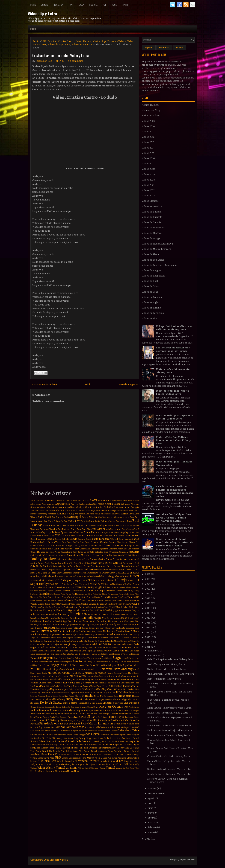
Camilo (73, 539)
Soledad (121, 738)
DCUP (125, 555)
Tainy (76, 745)
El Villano (92, 584)
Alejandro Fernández (48, 507)
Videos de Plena (150, 254)
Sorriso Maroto (111, 742)
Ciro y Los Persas (53, 552)
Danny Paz (69, 563)
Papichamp (82, 710)
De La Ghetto (43, 566)
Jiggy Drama (68, 621)
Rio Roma (115, 724)
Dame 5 (110, 559)
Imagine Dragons (132, 610)
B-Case (64, 521)
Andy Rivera (106, 514)
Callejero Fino (110, 536)
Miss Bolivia (129, 689)
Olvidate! (107, 703)
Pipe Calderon (61, 717)
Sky (65, 738)
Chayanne (92, 545)
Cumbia (44, 5)
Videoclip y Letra (42, 13)
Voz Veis (97, 764)
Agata (88, 504)
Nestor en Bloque (44, 699)
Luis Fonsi (79, 661)
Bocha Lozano (128, 529)
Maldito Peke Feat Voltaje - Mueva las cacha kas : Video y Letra (173, 440)
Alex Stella (104, 507)
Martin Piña (56, 679)
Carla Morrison (125, 539)
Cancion (52, 41)
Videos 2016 (148, 158)
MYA (121, 662)
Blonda (106, 529)
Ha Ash (119, 607)
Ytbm (137, 768)
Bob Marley (116, 529)
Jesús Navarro (36, 621)
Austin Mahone (113, 517)
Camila (50, 539)
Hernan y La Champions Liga (57, 610)
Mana (62, 669)
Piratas (71, 717)
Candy (89, 539)
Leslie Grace (62, 651)
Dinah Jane (99, 570)
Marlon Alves (93, 676)
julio (150, 803)
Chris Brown (61, 549)
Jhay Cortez (48, 621)
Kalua (89, 631)
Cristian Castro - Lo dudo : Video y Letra (60, 55)
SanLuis (54, 731)
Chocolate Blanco (46, 549)
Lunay (89, 662)
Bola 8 (136, 529)
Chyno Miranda (38, 552)
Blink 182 (98, 529)
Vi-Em (119, 761)
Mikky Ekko (95, 689)
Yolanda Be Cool (122, 768)
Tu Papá (50, 758)
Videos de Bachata (152, 212)
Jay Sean (62, 618)
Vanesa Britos (87, 761)
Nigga (124, 699)
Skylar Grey (73, 738)
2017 (148, 618)
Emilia (55, 587)
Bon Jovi (34, 532)
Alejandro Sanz (67, 507)
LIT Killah (109, 638)
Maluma (38, 669)
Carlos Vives (54, 542)
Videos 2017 (148, 164)
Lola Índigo (134, 651)
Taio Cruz (83, 745)
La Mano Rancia (119, 641)
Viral (85, 764)
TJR (71, 745)
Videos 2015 (148, 153)
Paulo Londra (78, 714)
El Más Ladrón (54, 580)
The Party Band (39, 751)
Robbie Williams (127, 724)
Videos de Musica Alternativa (157, 244)
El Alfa (45, 576)
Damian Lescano (124, 559)
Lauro (40, 651)
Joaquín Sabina (96, 621)
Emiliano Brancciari (66, 588)
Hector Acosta (36, 610)
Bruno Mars (90, 532)
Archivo (180, 48)
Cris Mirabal (40, 555)
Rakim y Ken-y (59, 720)
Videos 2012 (148, 137)
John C (120, 621)
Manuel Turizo (94, 669)
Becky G (102, 525)
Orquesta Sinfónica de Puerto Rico (59, 707)
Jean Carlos (70, 618)
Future (131, 597)
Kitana (54, 638)
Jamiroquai (134, 614)
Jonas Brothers (59, 625)
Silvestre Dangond (117, 735)
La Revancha (89, 644)
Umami (65, 758)
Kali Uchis (82, 631)
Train (115, 755)
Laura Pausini (125, 648)
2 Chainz (58, 501)
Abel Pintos (104, 501)
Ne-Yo (103, 696)
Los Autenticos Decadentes (60, 654)
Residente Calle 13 (121, 720)
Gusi (51, 607)
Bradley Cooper (45, 532)
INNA (100, 610)
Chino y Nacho (113, 545)
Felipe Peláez (93, 594)
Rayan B (81, 720)
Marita (33, 676)
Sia (102, 735)
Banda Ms (54, 526)
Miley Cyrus (107, 689)
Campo (81, 539)
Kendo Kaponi (91, 635)
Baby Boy (85, 521)
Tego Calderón (42, 748)
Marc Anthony (123, 669)
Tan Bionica (108, 745)
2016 (148, 623)
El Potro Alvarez (106, 580)
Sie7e (107, 735)
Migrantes (55, 689)
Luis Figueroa (67, 662)
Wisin (41, 768)
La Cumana (46, 641)
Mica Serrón (84, 686)
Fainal (118, 591)
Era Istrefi (112, 588)
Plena (33, 5)
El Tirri (58, 584)
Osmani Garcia (86, 707)
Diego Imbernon (55, 570)
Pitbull (86, 717)
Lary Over (88, 648)
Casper (70, 542)
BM (73, 521)
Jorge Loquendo (88, 625)
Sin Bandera (36, 738)
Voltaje (90, 764)
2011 (44, 41)
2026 (148, 574)
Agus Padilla (98, 504)
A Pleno (74, 501)
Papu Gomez (94, 711)
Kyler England (67, 638)
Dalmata (86, 559)
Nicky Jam (72, 699)
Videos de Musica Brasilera (156, 249)
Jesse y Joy (127, 618)
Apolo (66, 517)
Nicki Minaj (59, 699)
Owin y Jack (105, 707)
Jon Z (49, 625)
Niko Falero (133, 699)
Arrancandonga (97, 517)
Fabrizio (112, 591)
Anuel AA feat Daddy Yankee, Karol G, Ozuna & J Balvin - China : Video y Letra (174, 518)
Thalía (57, 748)
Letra (79, 41)
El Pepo (76, 580)
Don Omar (41, 573)
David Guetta (114, 563)
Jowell (97, 625)
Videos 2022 (148, 190)
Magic (36, 665)
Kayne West (55, 634)
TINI (67, 745)
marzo (152, 822)
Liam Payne (74, 651)
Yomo (132, 768)
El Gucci (134, 576)
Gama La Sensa (49, 601)
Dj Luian (133, 570)
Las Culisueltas (100, 648)
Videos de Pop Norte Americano (159, 265)
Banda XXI (83, 526)
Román (89, 727)
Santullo (62, 731)
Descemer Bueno (105, 566)
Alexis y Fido (63, 510)
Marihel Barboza (114, 673)
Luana (98, 658)
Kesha (112, 634)
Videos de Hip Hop (152, 233)
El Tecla (52, 584)
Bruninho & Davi (76, 532)
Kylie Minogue (80, 638)
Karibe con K (110, 631)
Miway (49, 693)
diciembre (154, 651)
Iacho (105, 610)
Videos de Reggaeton (153, 276)
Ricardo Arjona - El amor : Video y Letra (168, 735)
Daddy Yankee (43, 559)
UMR (58, 758)
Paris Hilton (116, 711)
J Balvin (75, 614)
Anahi (97, 514)
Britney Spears (60, 532)
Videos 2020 (148, 180)
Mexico (87, 41)
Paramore (105, 710)
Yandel (111, 768)
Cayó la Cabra (79, 542)
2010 (148, 839)
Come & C (107, 552)
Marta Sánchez (118, 676)
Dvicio (98, 573)
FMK (85, 591)
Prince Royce (116, 717)
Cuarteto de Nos (76, 555)
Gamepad (61, 601)
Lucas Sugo (111, 658)
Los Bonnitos (81, 654)
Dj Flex (126, 570)
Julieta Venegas (127, 628)
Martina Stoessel (117, 679)
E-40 (118, 573)
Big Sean (66, 529)
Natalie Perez (58, 696)
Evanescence (77, 591)
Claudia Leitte (66, 552)
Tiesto (111, 751)
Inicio (33, 29)
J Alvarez (63, 614)
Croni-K (63, 555)
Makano (99, 665)
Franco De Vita (68, 597)
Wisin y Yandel (56, 768)
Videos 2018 (148, 169)
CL (53, 536)
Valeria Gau (48, 761)
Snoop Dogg (85, 738)
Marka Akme (78, 676)
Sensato (57, 735)
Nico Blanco (86, 699)
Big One (58, 529)
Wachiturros (108, 764)
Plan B (94, 717)
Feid (74, 594)
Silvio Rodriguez (132, 735)
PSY (126, 707)
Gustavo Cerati (71, 607)
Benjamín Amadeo (124, 526)
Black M (90, 529)
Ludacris (44, 662)
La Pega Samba (77, 644)
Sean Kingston (72, 731)
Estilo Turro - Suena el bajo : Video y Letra (170, 730)
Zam (32, 771)
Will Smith (119, 764)
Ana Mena (90, 514)
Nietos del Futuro (114, 699)
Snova (95, 738)
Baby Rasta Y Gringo (99, 521)
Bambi (46, 526)
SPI (130, 727)
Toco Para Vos (50, 754)
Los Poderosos (77, 658)
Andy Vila (116, 514)
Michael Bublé (108, 686)
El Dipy (111, 576)
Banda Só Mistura (68, 526)
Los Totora (89, 658)
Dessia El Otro (121, 566)
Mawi (91, 683)
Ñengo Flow (73, 771)
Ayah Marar (49, 521)
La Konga (90, 641)
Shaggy (82, 735)
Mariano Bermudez (95, 673)
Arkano (85, 517)
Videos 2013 (148, 142)
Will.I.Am (129, 764)
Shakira (93, 734)
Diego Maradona (68, 570)
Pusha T (34, 720)
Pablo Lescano (54, 710)
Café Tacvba (69, 536)
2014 (148, 632)
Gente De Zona (76, 600)
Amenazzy (43, 514)
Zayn (37, 771)
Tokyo (63, 755)
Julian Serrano (112, 628)
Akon (128, 504)
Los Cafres (93, 654)
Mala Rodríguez (110, 665)
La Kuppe (100, 641)
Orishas (40, 707)
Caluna (121, 536)
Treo (121, 755)
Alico (98, 511)
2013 (148, 637)
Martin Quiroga (71, 680)
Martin (130, 676)
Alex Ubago (114, 507)
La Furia (65, 641)
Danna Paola (44, 563)
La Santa (115, 644)
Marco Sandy (42, 673)
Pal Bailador (70, 710)
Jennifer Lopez (94, 618)
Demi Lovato (76, 566)
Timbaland (119, 751)
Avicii (132, 517)
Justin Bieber (50, 631)
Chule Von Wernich (131, 549)
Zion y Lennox (47, 771)
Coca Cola (89, 552)
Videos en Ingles (151, 302)
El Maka (34, 580)
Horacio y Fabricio (89, 610)
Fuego (124, 597)
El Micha (43, 580)
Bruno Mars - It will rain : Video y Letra (168, 713)
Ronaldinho (98, 727)
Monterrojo (80, 693)
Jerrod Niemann (114, 618)
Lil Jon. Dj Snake (94, 651)
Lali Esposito (48, 647)
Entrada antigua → (128, 384)
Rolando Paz (49, 727)
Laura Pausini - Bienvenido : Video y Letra (169, 708)
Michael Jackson (123, 686)
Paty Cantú (36, 714)
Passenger (135, 711)
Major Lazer (78, 665)
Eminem (80, 587)
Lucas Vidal (127, 658)
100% (33, 501)
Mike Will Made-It (82, 689)
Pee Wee (101, 714)
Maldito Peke (134, 665)
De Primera (55, 566)
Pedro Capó (92, 714)
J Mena (86, 614)
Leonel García (49, 651)
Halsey (126, 607)
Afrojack (51, 504)
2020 (148, 603)
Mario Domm (134, 673)
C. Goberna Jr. (46, 536)
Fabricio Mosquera (97, 591)
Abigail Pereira (116, 501)
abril (151, 818)
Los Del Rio (130, 654)
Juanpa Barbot (88, 628)
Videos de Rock (150, 281)
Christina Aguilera (99, 549)
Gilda (57, 604)
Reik (96, 720)
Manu (83, 669)
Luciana (34, 662)
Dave (89, 563)
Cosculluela (133, 552)
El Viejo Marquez (80, 584)
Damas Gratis (97, 559)
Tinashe (127, 751)
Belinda (112, 526)
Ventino (111, 761)
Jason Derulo (36, 618)
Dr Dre (60, 573)
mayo (151, 813)
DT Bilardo (134, 555)
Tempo (51, 748)
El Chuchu (103, 576)
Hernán (76, 610)
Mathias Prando (53, 683)
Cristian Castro (66, 41)
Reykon (35, 724)
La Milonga (132, 641)
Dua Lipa (91, 573)
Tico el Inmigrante (99, 751)
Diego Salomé (85, 569)
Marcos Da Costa (59, 673)
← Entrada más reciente (45, 384)
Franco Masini (81, 597)
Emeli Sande (35, 588)
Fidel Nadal (130, 594)
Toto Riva (97, 755)
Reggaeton (58, 5)
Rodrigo (40, 727)
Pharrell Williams (124, 714)
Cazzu (88, 542)
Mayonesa (112, 683)
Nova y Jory (90, 703)
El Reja (121, 580)
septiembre (155, 793)
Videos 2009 (148, 121)
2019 (148, 608)
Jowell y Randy (108, 624)
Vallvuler (61, 761)
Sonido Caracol (133, 738)
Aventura (125, 517)
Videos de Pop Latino (59, 44)
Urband (83, 758)
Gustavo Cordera (87, 607)
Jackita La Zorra (98, 614)
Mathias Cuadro (38, 683)
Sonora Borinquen (97, 742)
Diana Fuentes (41, 570)
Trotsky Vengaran (38, 758)
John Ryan (42, 625)
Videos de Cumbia (151, 222)
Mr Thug (103, 693)
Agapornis (63, 504)
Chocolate (34, 549)
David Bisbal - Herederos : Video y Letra (169, 726)
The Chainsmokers (106, 748)
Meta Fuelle (54, 686)
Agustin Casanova (115, 504)
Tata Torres (127, 745)
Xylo (87, 768)
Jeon (105, 618)
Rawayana (72, 720)
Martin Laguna (43, 680)
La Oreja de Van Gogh (60, 644)
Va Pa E (98, 758)
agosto (152, 798)
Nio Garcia (35, 703)
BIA (69, 521)
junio (151, 808)
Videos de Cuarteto (152, 217)
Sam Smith (46, 731)
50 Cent (67, 501)
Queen (42, 720)
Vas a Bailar (103, 761)
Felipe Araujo (82, 594)
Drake (75, 573)
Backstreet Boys (124, 521)
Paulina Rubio (64, 714)
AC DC (86, 501)
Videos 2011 (40, 44)
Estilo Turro (134, 588)
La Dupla (57, 641)
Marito (39, 676)
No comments (76, 61)
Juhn (97, 628)
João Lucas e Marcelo (126, 625)
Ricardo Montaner (70, 724)
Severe (75, 735)
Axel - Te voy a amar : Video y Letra (166, 664)
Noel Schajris (70, 703)
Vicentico (134, 761)
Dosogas (52, 573)
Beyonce (44, 529)
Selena (34, 735)
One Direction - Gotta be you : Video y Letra (171, 674)
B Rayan (57, 521)
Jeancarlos (79, 618)
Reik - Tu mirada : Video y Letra (164, 679)
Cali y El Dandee (85, 536)
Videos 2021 (148, 185)
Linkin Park (118, 651)
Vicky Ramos (37, 764)
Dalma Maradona (74, 559)
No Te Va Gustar (51, 703)
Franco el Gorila (94, 597)
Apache (59, 517)
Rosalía (106, 727)
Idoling (111, 610)
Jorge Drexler (74, 625)
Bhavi (51, 529)
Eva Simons (67, 591)
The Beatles (74, 748)
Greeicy (119, 604)
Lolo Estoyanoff (38, 654)
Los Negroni (46, 658)
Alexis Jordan (50, 511)
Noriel (82, 703)
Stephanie (134, 741)
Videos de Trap (150, 292)
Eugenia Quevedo (54, 591)
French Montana (109, 597)
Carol (64, 542)
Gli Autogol (65, 604)
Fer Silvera (103, 594)
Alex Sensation (92, 507)
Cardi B (115, 539)
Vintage (79, 764)
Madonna (128, 662)
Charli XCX (49, 546)
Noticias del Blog (151, 110)
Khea (130, 635)
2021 (148, 598)
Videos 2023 (148, 196)
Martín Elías (133, 680)
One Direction (131, 703)
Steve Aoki (45, 745)
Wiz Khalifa (72, 768)
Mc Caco (121, 683)
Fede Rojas (66, 594)
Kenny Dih (103, 634)
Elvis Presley (134, 584)
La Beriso (125, 638)
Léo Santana (98, 662)
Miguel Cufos (68, 689)
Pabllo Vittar (134, 707)
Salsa (81, 5)
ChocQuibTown (131, 546)
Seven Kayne (67, 735)
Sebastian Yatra (128, 730)
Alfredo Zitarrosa (78, 511)
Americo (52, 514)
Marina (125, 673)
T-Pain (61, 745)
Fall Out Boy (127, 591)
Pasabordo (126, 711)
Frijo (120, 597)
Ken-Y (81, 634)
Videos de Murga (151, 238)
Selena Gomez (46, 735)
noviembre (154, 656)
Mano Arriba (72, 669)
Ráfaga (125, 727)
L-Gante (100, 638)
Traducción (107, 755)
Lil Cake (82, 651)
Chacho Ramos (108, 542)
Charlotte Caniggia (64, 546)
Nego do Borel (112, 696)
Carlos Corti (42, 542)
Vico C (46, 764)
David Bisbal (98, 563)
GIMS (137, 597)
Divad (107, 570)
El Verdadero (67, 584)
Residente (105, 720)
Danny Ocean (57, 563)
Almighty (114, 511)
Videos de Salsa (150, 286)
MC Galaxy (114, 662)
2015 (148, 627)
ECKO (123, 573)
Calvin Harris (132, 536)
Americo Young (66, 514)
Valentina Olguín (125, 758)
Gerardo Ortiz (110, 601)
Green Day (127, 604)
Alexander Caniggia (130, 507)
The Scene (85, 751)
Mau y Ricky (82, 683)
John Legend (129, 621)
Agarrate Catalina (78, 504)
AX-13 (93, 500)
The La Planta (132, 748)
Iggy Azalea (119, 610)
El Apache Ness (56, 576)
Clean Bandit (78, 552)
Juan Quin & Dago (64, 628)
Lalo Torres (72, 648)
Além (131, 511)
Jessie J (136, 618)
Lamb (80, 648)
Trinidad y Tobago (131, 755)
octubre (153, 789)
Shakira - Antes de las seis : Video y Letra (169, 769)
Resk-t (136, 720)
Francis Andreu (55, 597)
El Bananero (79, 576)
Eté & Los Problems (38, 591)
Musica (96, 41)
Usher (90, 758)
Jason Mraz (46, 618)
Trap (71, 5)
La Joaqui (74, 641)
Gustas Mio (58, 607)
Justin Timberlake (68, 631)
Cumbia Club (98, 555)
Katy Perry (43, 634)
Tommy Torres (73, 755)
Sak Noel (135, 727)
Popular (149, 48)
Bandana (93, 526)
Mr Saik (96, 693)
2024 (148, 584)
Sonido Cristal (38, 741)
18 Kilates (49, 501)
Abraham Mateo (131, 501)
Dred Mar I (83, 573)
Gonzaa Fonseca (97, 604)
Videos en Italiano (151, 308)
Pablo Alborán (38, 710)
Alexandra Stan (37, 511)
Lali (38, 647)
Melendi (45, 686)
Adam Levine (36, 504)
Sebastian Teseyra (110, 731)
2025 (148, 579)
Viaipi (127, 761)
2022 (148, 594)
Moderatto (58, 693)
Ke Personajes (70, 634)
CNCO (59, 535)
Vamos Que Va (71, 761)
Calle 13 (98, 536)
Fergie (122, 594)
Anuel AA (50, 517)
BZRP (78, 521)
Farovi (36, 594)
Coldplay (99, 552)
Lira (127, 651)
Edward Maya (36, 576)
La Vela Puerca (126, 644)
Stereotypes (35, 745)
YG (90, 768)
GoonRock (110, 604)
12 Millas (39, 501)
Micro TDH (40, 689)
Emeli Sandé (46, 588)
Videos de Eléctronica (153, 228)
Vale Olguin (113, 758)
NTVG (120, 692)
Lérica (106, 662)
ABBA (80, 501)
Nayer (97, 696)
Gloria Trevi (75, 604)
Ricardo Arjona (49, 723)
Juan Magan (49, 628)
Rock (114, 5)
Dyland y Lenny (109, 573)
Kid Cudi (39, 638)
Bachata (93, 5)
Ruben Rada (116, 727)
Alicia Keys (90, 511)
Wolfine (81, 768)
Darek (76, 563)
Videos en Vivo (150, 318)
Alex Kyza (80, 507)
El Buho (88, 576)
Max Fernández (101, 683)
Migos (47, 689)
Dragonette (68, 573)
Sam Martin (35, 731)
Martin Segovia (87, 680)
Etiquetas (164, 48)
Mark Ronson (62, 676)
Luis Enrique (54, 662)
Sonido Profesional (57, 741)
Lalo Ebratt (61, 648)
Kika (45, 638)
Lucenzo (135, 658)
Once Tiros (118, 703)
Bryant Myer (103, 532)
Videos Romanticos (82, 44)
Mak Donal (90, 665)
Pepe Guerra (110, 714)
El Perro (84, 580)
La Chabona (35, 641)
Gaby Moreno (36, 601)
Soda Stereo (110, 738)
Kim (49, 638)
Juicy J (103, 628)
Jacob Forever (114, 614)
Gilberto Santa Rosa (46, 604)
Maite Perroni (44, 665)
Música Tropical (150, 105)
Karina (121, 631)
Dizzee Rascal (116, 570)
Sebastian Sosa (95, 731)
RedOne (89, 720)
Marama (107, 669)
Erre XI (120, 588)
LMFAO (118, 638)
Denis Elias (90, 566)
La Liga (108, 641)
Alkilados (105, 511)
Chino (100, 546)
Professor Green (132, 717)
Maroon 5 (105, 676)
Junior (38, 631)
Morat (89, 693)
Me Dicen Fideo (133, 683)
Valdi (105, 758)
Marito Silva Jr (49, 676)
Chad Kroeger (123, 542)
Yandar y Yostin (99, 768)
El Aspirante (69, 576)
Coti (32, 555)
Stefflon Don (123, 742)
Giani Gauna (123, 601)
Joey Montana (110, 621)
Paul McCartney (49, 714)
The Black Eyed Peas (88, 748)
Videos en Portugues (153, 313)
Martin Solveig (101, 680)
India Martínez (38, 614)
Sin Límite (47, 738)
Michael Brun (96, 686)
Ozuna (118, 707)
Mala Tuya (122, 665)
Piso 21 (77, 717)
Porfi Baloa (103, 717)
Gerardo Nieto (95, 601)
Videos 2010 (148, 126)
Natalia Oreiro (45, 696)
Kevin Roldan (121, 635)
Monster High (68, 693)
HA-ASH (112, 607)
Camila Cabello (62, 539)
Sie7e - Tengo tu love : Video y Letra (166, 669)
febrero (153, 827)
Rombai (60, 727)
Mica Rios (72, 686)
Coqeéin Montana (119, 552)
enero (152, 832)
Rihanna (104, 723)
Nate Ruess (69, 696)
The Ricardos (55, 751)
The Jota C (120, 748)
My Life (112, 693)
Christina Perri (115, 549)
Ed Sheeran (133, 573)
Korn (59, 638)
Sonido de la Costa (78, 741)
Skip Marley (57, 738)
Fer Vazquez (113, 594)
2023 (148, 589)
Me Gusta (35, 686)
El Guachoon (121, 576)
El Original (66, 580)
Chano (41, 545)
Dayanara (128, 563)
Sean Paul (84, 731)
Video (130, 41)
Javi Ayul (54, 618)
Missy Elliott (40, 693)
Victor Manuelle (57, 764)
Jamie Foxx (125, 614)
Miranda (118, 689)
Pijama (39, 717)
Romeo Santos (75, 727)
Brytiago (125, 532)
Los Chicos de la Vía (117, 654)
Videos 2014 (148, 148)
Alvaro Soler (123, 511)
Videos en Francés (152, 297)
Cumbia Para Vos (113, 555)
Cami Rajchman (38, 539)
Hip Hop (125, 5)
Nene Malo (125, 696)
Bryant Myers (115, 532)
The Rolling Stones (70, 751)
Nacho (128, 692)
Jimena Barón (82, 621)
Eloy (126, 584)
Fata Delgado (55, 594)
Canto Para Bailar (101, 539)
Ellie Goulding (118, 584)
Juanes (77, 628)
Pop (105, 5)
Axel (41, 521)
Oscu (77, 707)
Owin (96, 707)
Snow (101, 738)
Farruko (44, 594)
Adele (44, 504)
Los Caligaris (103, 654)
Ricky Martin (89, 723)
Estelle (126, 588)
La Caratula (134, 638)
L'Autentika (91, 638)
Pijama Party (49, 717)
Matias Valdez (68, 683)
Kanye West (97, 631)
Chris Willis (85, 549)
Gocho (85, 604)
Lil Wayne (106, 651)
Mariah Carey (77, 673)
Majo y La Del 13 (61, 665)
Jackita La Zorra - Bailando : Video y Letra (169, 774)
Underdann (74, 758)
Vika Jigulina (70, 764)
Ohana (99, 703)
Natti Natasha (84, 696)
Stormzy (54, 745)
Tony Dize (85, 754)
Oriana (33, 707)
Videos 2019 (148, 174)
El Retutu (132, 580)
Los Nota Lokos (63, 658)
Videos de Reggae (151, 270)
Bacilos (112, 521)
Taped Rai (118, 745)
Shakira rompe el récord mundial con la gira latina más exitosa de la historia (175, 542)
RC (48, 720)
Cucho (89, 555)
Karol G (129, 631)
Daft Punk (61, 559)
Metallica (63, 686)
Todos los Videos (117, 41)
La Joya (82, 641)
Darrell (83, 563)
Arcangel (75, 517)
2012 (148, 642)
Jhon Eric (59, 621)
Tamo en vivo (95, 745)
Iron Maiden (51, 614)
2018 (148, 613)
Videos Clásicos (150, 201)
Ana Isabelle (80, 514)
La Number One (43, 644)
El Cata (95, 576)
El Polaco (93, 580)
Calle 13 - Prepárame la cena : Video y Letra (170, 659)
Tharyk (64, 748)
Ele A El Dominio (105, 584)
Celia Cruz (95, 542)
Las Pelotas (113, 648)
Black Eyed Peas (79, 529)
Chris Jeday (74, 549)
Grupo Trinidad (42, 607)
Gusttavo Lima (102, 607)
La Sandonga (103, 644)
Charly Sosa (80, 546)
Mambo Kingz (52, 669)
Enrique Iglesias (97, 587)
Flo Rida (43, 597)
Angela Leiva (128, 514)
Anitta (41, 517)
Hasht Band (134, 607)
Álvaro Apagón (61, 771)
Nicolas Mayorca (99, 699)
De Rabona (65, 566)
